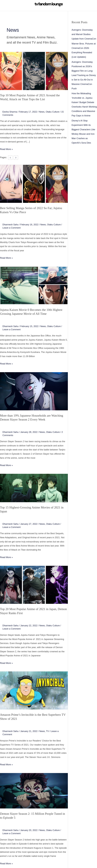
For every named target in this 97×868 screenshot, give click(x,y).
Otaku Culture (53, 112)
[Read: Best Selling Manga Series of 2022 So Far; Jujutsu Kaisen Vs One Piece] (34, 184)
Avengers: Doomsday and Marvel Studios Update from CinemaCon (84, 34)
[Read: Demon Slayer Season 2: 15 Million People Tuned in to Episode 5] (34, 791)
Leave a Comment (12, 228)
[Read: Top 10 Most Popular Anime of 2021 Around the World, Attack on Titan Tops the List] (34, 71)
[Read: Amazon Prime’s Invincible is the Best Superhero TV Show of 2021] (34, 690)
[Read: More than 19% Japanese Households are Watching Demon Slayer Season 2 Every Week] (34, 391)
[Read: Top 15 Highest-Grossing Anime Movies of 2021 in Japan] (34, 488)
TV (47, 731)
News (42, 112)
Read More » (6, 149)
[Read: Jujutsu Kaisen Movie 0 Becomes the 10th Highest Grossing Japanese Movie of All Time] (34, 285)
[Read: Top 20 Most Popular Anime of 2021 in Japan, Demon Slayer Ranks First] (34, 585)
